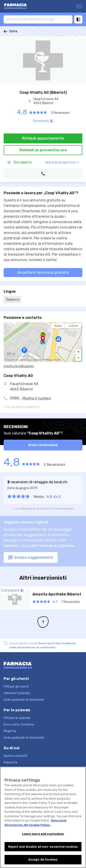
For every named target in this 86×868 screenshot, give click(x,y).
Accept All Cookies (43, 860)
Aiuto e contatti (16, 756)
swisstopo (26, 360)
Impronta (10, 762)
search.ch (13, 360)
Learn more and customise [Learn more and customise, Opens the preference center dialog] (43, 834)
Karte (58, 326)
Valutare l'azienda (17, 693)
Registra (10, 731)
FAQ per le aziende (17, 718)
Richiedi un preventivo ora (43, 150)
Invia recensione (43, 445)
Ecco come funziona (19, 724)
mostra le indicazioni (19, 366)
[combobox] (38, 19)
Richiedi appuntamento (43, 138)
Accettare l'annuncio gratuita (43, 272)
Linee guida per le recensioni (24, 700)
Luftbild (73, 326)
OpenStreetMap (42, 360)
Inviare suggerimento (31, 558)
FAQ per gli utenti (16, 687)
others (57, 360)
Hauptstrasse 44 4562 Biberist (46, 101)
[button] (78, 352)
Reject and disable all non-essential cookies (43, 847)
